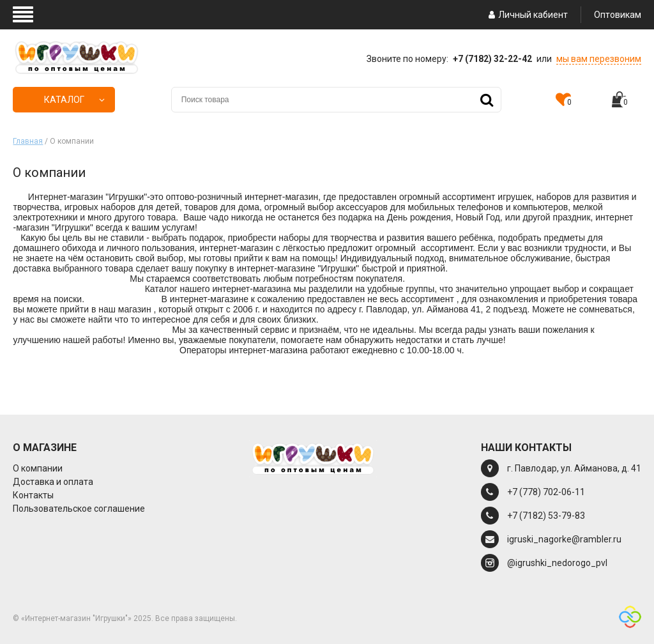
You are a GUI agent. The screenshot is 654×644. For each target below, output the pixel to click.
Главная (28, 141)
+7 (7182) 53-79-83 (546, 516)
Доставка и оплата (53, 482)
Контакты (33, 495)
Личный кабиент (527, 15)
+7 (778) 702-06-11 (546, 492)
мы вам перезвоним (599, 59)
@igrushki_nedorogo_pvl (557, 563)
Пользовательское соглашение (79, 509)
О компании (38, 468)
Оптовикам (618, 15)
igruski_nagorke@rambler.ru (564, 539)
